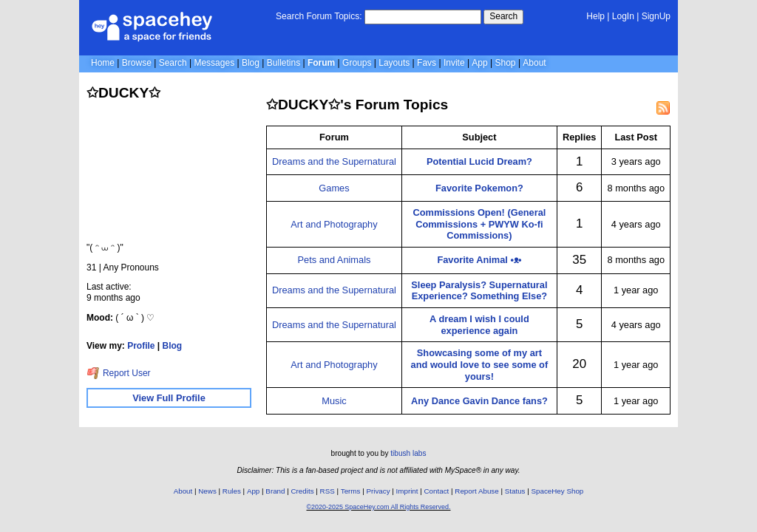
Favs (427, 63)
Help (595, 16)
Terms (351, 491)
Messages (214, 63)
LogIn (623, 16)
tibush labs (408, 453)
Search (503, 16)
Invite (454, 63)
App (479, 63)
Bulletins (284, 63)
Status (515, 491)
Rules (232, 491)
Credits (303, 491)
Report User (119, 373)
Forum (321, 63)
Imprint (407, 491)
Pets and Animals (335, 260)
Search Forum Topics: (319, 16)
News (207, 491)
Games (334, 188)
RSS (327, 491)
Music (334, 401)
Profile (141, 346)
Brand (275, 491)
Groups (357, 63)
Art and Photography (334, 224)
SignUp (656, 16)
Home (103, 63)
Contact (437, 491)
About (534, 63)
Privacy (378, 491)
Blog (251, 63)
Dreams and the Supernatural (334, 161)
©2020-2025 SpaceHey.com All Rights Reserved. (378, 507)
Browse (137, 63)
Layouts (394, 63)
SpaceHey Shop (558, 491)
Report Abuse (476, 491)
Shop (506, 63)
